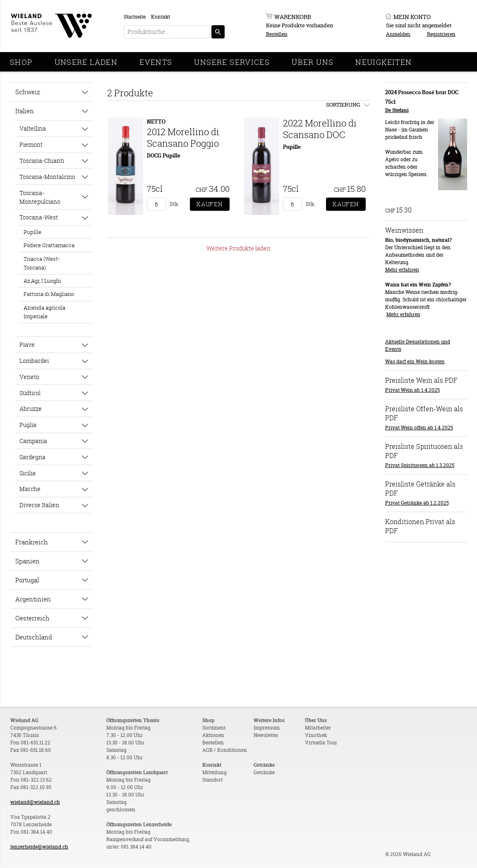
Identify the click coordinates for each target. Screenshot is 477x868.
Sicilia (28, 473)
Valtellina (33, 128)
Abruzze (31, 409)
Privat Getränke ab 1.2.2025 (417, 503)
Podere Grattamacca (49, 245)
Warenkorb (293, 17)
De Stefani (397, 110)
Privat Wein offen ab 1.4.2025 (419, 428)
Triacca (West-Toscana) (42, 263)
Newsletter (266, 735)
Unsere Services (232, 62)
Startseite (135, 17)
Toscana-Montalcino (47, 177)
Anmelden (398, 34)
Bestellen (277, 34)
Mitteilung (215, 772)
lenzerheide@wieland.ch (39, 847)
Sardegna (32, 457)
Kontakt (161, 17)
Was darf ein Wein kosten (415, 361)
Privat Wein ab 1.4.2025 (412, 390)
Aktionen (213, 735)
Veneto (29, 377)
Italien (25, 111)
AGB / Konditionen (225, 750)
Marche (30, 489)
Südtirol (30, 393)
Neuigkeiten (384, 62)
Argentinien (33, 599)
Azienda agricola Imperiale (44, 312)
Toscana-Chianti (42, 161)
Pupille (32, 232)
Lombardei (34, 361)
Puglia (28, 425)
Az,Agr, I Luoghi (42, 281)
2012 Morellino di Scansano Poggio (183, 137)
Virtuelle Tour (321, 743)
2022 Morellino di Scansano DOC (320, 129)
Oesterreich (32, 618)
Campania (33, 441)
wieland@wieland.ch (35, 802)
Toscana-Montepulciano (40, 197)
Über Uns (313, 62)
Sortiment (214, 728)
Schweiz (28, 92)
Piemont (31, 144)
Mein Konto (412, 17)
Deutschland (34, 637)
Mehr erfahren (402, 270)
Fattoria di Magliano (49, 294)
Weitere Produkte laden (239, 248)
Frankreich (32, 542)
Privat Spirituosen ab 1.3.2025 (420, 465)
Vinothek (316, 735)
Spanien (28, 561)
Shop (21, 62)
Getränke (264, 772)
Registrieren (441, 34)
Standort (212, 780)
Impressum (267, 728)
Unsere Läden (86, 62)
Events (156, 62)
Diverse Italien (39, 505)
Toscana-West (39, 217)
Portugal (27, 580)
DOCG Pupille (164, 155)
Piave (27, 345)
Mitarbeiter (318, 728)
